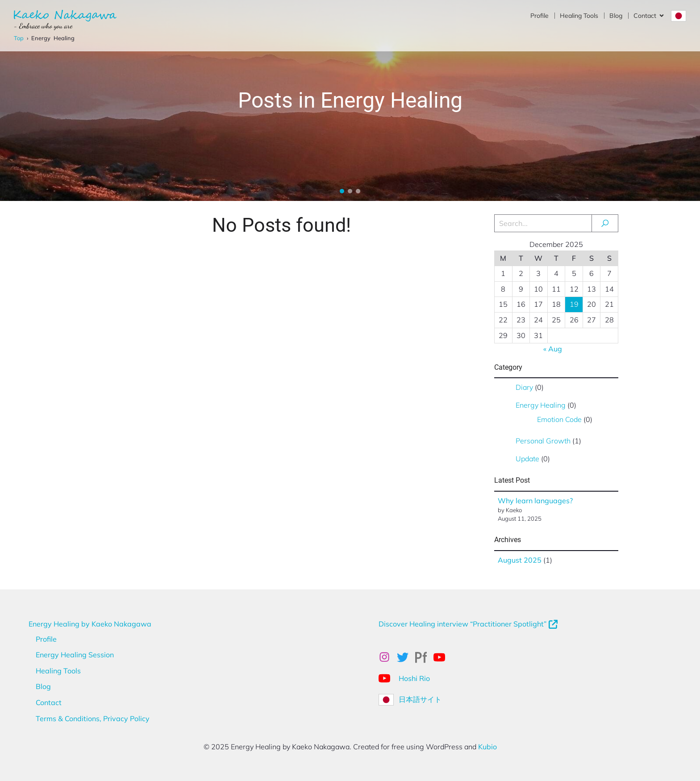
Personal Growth (543, 441)
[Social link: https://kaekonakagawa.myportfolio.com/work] (424, 657)
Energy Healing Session (75, 655)
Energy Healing (541, 405)
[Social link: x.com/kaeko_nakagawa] (406, 657)
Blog (616, 16)
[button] (342, 191)
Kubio (487, 747)
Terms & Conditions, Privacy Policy (93, 718)
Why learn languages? (535, 501)
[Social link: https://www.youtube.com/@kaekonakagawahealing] (443, 657)
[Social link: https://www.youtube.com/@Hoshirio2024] (388, 678)
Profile (540, 16)
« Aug (553, 349)
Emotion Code (559, 419)
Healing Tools (579, 16)
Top (19, 38)
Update (527, 459)
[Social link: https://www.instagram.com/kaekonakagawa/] (388, 657)
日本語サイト (420, 699)
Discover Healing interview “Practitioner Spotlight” (462, 624)
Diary (524, 387)
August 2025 (520, 560)
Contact (49, 702)
